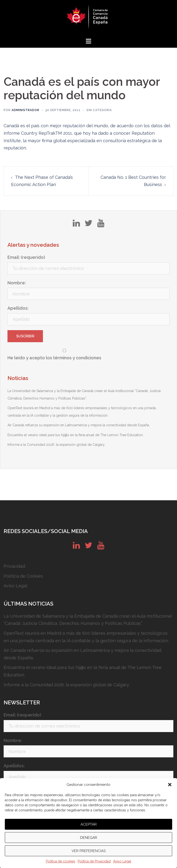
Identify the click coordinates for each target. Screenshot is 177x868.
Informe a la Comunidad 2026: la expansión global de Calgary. (56, 445)
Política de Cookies (23, 576)
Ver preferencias (89, 851)
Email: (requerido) (26, 257)
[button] (170, 785)
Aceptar (89, 824)
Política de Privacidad (94, 861)
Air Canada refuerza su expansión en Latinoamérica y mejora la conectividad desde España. (79, 425)
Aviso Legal (122, 861)
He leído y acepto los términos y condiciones (54, 358)
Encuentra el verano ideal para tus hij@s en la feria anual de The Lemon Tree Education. (75, 435)
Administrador (25, 110)
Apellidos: (18, 308)
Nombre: (17, 283)
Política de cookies (61, 861)
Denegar (89, 838)
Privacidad (14, 566)
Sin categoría (99, 110)
